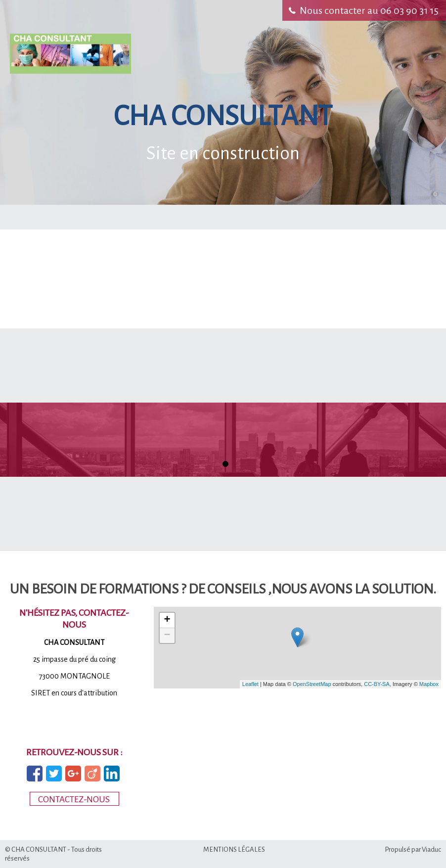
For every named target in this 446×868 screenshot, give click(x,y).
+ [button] (167, 620)
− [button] (167, 636)
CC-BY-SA (377, 684)
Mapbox (429, 684)
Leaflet (250, 684)
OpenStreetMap (312, 684)
